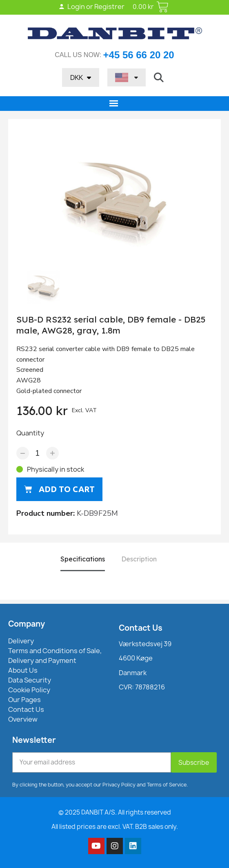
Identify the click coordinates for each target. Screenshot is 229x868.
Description (139, 559)
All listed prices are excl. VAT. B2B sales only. (115, 827)
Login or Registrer (91, 7)
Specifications (83, 559)
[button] (159, 77)
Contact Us (141, 628)
